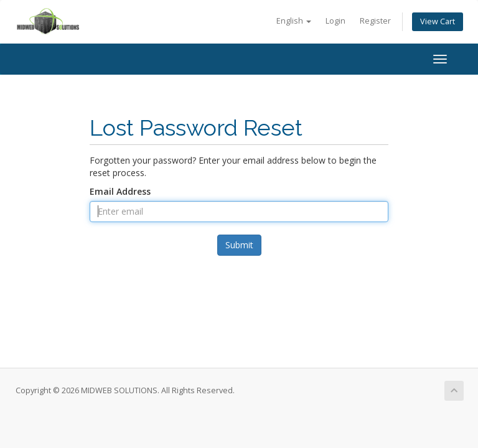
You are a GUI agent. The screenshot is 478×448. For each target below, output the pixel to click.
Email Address (120, 191)
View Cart (438, 21)
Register (375, 21)
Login (335, 21)
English (294, 21)
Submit (239, 245)
